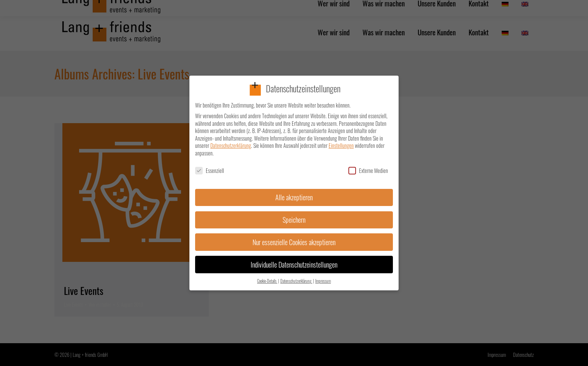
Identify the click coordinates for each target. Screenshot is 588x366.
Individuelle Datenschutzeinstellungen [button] (294, 260)
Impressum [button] (323, 277)
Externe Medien (368, 166)
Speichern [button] (294, 215)
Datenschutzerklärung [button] (296, 277)
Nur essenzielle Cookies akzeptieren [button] (294, 238)
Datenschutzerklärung (231, 141)
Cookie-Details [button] (267, 277)
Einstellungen (341, 141)
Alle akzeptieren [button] (294, 193)
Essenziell (210, 166)
